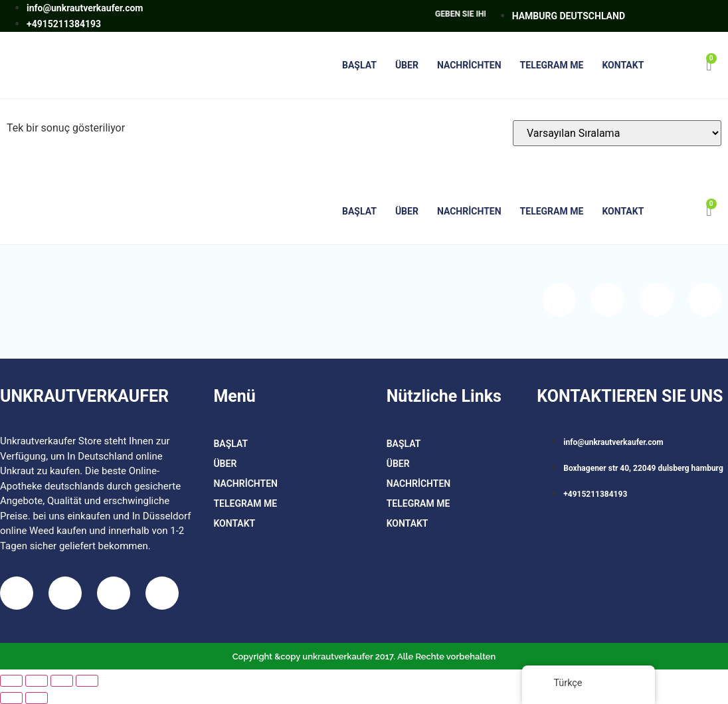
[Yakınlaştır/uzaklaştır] (11, 681)
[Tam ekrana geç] (37, 681)
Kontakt (623, 65)
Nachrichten (469, 65)
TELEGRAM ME (552, 65)
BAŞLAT (359, 65)
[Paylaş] (62, 681)
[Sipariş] (617, 133)
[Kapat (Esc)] (87, 681)
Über (407, 65)
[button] (674, 65)
